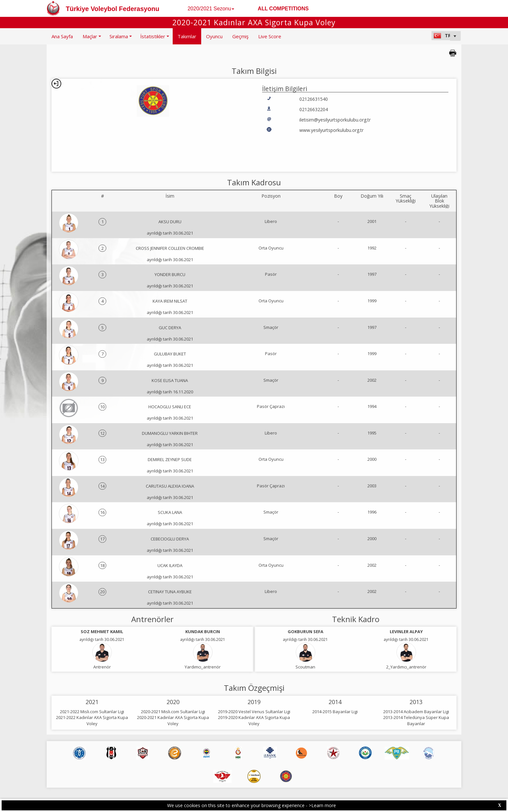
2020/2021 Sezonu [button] (211, 9)
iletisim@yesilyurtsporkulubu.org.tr (335, 120)
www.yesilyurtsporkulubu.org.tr (331, 130)
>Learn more (322, 805)
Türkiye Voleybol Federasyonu (113, 9)
